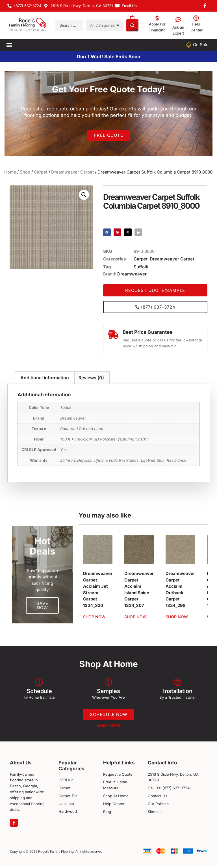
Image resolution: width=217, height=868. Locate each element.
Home (10, 172)
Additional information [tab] (45, 378)
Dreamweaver (132, 274)
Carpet (41, 172)
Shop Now (94, 617)
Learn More (108, 727)
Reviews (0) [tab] (91, 378)
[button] (9, 45)
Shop (25, 172)
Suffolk (141, 267)
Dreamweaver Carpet (72, 172)
